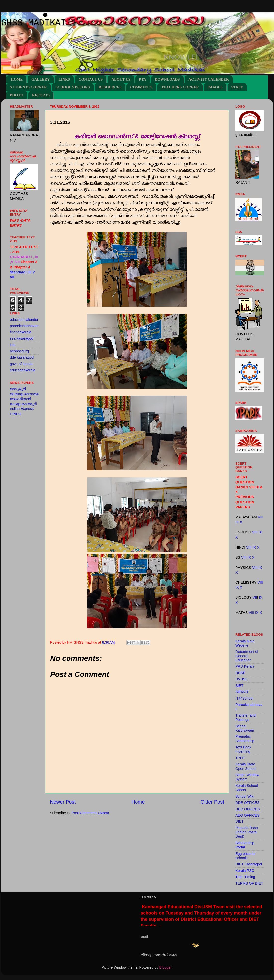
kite (13, 345)
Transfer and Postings (245, 717)
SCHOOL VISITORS (73, 87)
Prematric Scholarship (245, 739)
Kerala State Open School (246, 766)
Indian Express (22, 409)
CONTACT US (91, 79)
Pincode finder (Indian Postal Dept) (247, 832)
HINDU (16, 414)
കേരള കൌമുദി (23, 404)
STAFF (237, 87)
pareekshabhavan (24, 326)
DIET (240, 821)
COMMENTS (141, 87)
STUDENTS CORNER (28, 87)
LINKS (64, 79)
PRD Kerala (245, 666)
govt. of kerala (21, 364)
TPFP (240, 758)
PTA (143, 79)
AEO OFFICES (247, 815)
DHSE (240, 673)
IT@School (244, 698)
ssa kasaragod (22, 338)
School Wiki (245, 796)
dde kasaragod (22, 357)
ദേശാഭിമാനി (20, 399)
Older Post (212, 802)
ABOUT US (121, 79)
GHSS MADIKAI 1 (39, 23)
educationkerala (23, 370)
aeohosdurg (19, 351)
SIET (239, 686)
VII (255, 597)
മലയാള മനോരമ (24, 394)
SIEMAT (242, 692)
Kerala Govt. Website (245, 643)
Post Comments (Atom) (90, 813)
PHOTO (17, 95)
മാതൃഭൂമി (18, 389)
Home (138, 802)
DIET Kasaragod (249, 864)
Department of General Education (247, 656)
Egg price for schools (246, 856)
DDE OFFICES (247, 803)
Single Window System (247, 777)
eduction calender (24, 320)
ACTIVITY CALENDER (208, 79)
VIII (261, 517)
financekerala (21, 332)
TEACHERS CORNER (180, 87)
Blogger (166, 967)
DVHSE (242, 679)
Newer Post (63, 802)
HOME (17, 79)
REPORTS (41, 95)
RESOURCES (110, 87)
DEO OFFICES (248, 809)
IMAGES (215, 87)
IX (237, 522)
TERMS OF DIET (249, 883)
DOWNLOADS (167, 79)
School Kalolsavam (245, 728)
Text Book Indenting (243, 749)
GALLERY (41, 79)
